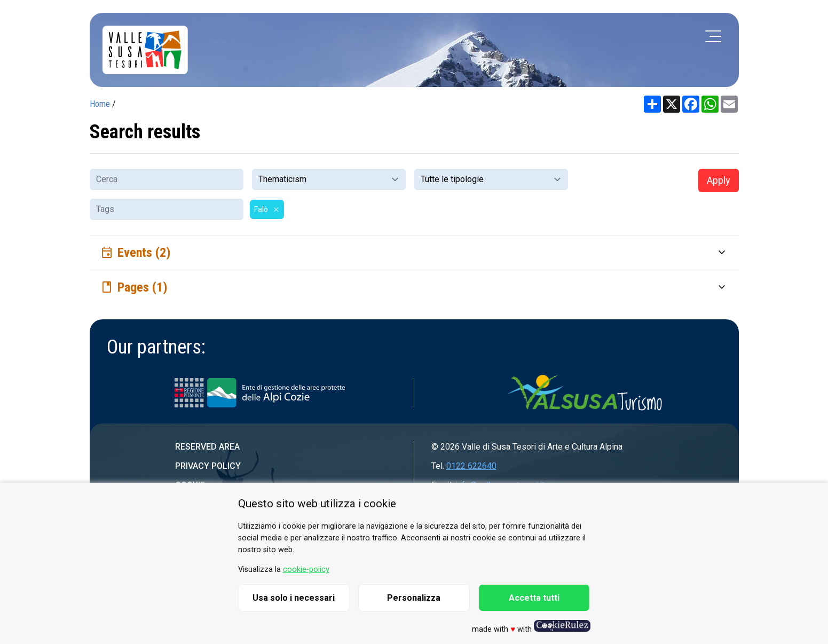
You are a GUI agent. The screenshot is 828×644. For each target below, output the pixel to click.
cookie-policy (306, 570)
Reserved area (207, 447)
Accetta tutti (534, 598)
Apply (719, 180)
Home (100, 104)
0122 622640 (471, 466)
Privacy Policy (208, 466)
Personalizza (414, 598)
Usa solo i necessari (294, 598)
